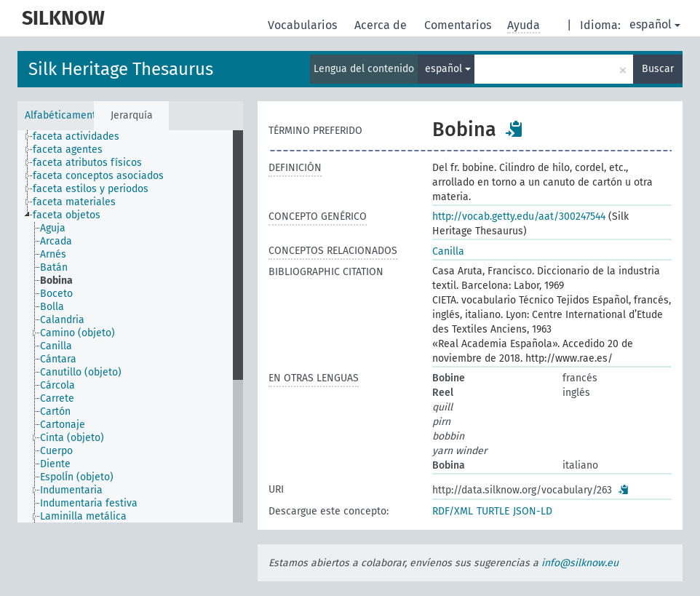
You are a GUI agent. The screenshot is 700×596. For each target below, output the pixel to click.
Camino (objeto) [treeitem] (77, 333)
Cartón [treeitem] (55, 412)
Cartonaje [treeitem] (63, 425)
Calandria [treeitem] (62, 320)
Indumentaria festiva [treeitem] (89, 503)
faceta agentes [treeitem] (68, 150)
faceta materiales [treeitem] (74, 202)
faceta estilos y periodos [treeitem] (91, 189)
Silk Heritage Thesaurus (121, 69)
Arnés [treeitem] (53, 254)
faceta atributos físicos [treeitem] (87, 163)
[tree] (130, 326)
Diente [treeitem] (55, 464)
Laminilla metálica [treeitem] (83, 516)
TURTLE (493, 511)
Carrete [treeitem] (57, 398)
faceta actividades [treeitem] (76, 136)
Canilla (448, 251)
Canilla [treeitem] (56, 346)
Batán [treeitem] (54, 267)
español (655, 24)
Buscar (658, 69)
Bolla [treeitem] (52, 307)
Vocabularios (304, 25)
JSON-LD (533, 511)
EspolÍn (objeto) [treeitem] (77, 477)
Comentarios (459, 25)
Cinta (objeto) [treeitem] (72, 438)
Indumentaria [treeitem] (71, 490)
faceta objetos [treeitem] (67, 215)
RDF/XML (453, 511)
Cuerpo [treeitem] (56, 451)
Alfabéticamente (59, 115)
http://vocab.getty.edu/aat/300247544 (519, 216)
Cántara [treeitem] (58, 359)
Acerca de (382, 25)
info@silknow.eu (580, 563)
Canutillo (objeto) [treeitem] (81, 372)
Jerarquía (132, 115)
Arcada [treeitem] (56, 241)
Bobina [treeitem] (56, 281)
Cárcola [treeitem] (57, 385)
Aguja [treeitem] (53, 228)
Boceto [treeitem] (56, 294)
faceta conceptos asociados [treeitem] (98, 176)
